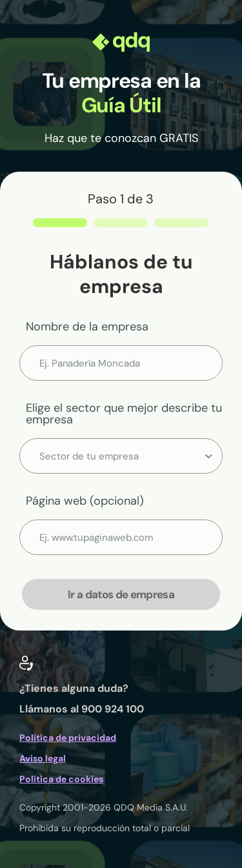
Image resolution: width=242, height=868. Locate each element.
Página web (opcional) (85, 501)
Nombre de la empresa (87, 327)
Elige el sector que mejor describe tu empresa (124, 414)
